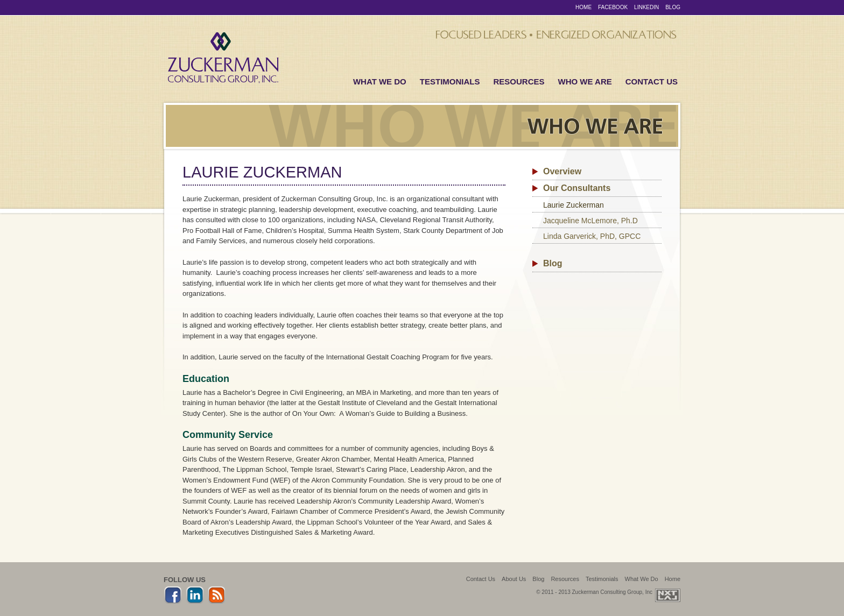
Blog (673, 7)
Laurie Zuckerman (574, 205)
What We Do (380, 82)
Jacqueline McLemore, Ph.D (590, 221)
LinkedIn (646, 7)
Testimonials (450, 82)
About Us (514, 579)
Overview (562, 171)
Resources (519, 82)
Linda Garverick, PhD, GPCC (592, 236)
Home (583, 7)
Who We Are (585, 82)
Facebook (613, 7)
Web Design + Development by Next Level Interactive (668, 595)
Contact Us (652, 82)
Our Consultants (577, 188)
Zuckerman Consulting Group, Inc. (223, 58)
